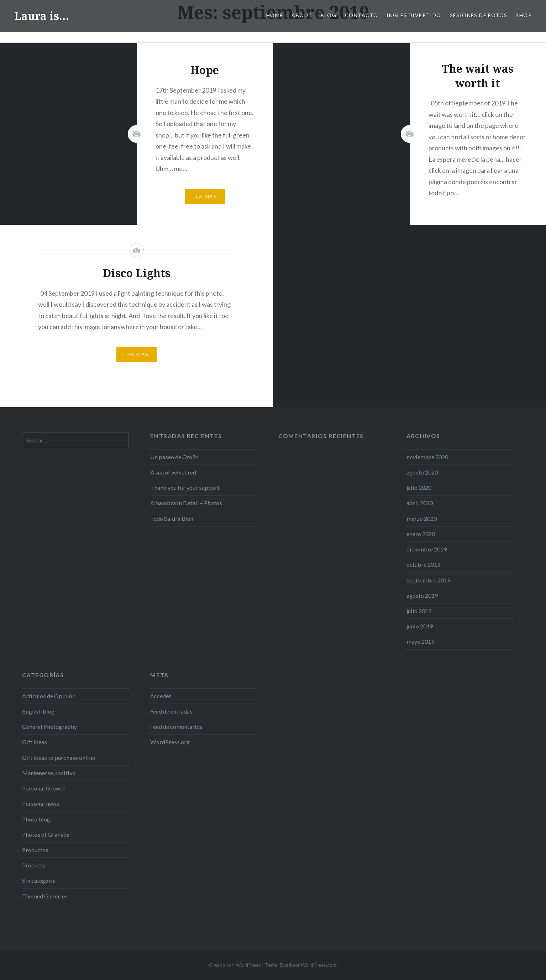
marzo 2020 (422, 518)
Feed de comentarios (176, 727)
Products (34, 865)
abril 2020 (420, 503)
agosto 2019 (422, 595)
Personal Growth (44, 788)
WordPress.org (170, 742)
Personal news (41, 803)
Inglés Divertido (414, 15)
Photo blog (36, 819)
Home (275, 15)
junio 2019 (420, 626)
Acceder (161, 696)
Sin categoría (39, 880)
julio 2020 (419, 488)
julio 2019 (419, 611)
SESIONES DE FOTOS (479, 15)
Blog (329, 15)
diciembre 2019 (427, 549)
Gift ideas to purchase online (59, 758)
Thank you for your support (185, 488)
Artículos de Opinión (49, 696)
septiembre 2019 (428, 580)
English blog (38, 711)
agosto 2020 (422, 472)
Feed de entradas (171, 711)
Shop (524, 15)
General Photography (49, 727)
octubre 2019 (423, 564)
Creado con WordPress (235, 965)
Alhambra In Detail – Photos (186, 503)
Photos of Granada (46, 834)
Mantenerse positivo (49, 773)
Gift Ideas (35, 742)
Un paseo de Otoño (174, 457)
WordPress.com (319, 965)
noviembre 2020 (427, 457)
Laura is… (41, 16)
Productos (35, 850)
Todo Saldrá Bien (172, 518)
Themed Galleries (45, 896)
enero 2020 (421, 534)
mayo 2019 (420, 641)
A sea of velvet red (173, 472)
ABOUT (302, 15)
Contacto (361, 15)
